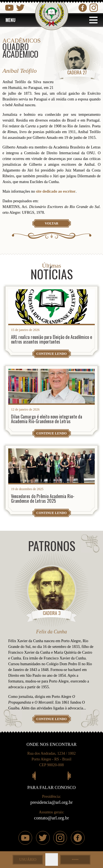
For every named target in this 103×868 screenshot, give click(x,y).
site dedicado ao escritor (55, 191)
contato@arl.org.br (51, 818)
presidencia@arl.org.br (52, 802)
